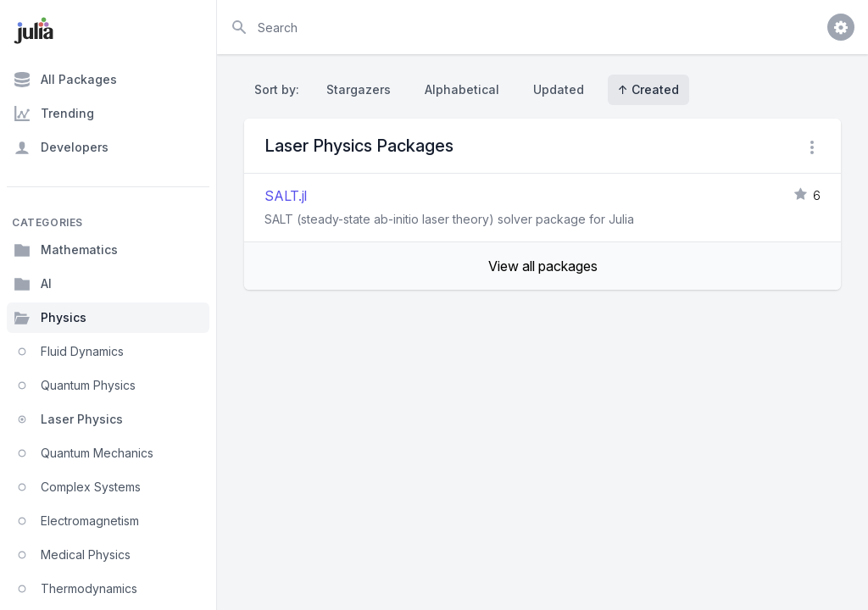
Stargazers (359, 89)
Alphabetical (462, 89)
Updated (559, 89)
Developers (61, 147)
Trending (54, 114)
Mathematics (66, 250)
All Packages (65, 80)
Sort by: (280, 89)
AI (33, 284)
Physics (50, 318)
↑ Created (648, 89)
